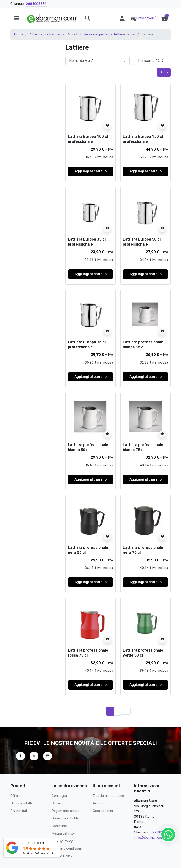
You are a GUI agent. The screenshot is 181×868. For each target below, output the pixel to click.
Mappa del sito (63, 833)
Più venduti (19, 811)
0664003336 (36, 4)
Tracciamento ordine (108, 796)
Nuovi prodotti (21, 803)
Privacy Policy (62, 841)
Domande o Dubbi (65, 818)
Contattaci (59, 826)
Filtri (164, 72)
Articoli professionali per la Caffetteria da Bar (101, 34)
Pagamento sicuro (66, 811)
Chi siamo (59, 803)
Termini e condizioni (67, 849)
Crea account (103, 811)
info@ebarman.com (149, 838)
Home (19, 34)
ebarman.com (33, 843)
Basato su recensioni (38, 853)
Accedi (98, 803)
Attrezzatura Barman (45, 34)
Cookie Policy (62, 856)
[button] (97, 18)
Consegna (59, 796)
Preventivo (143, 18)
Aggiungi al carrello (90, 171)
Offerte (16, 796)
